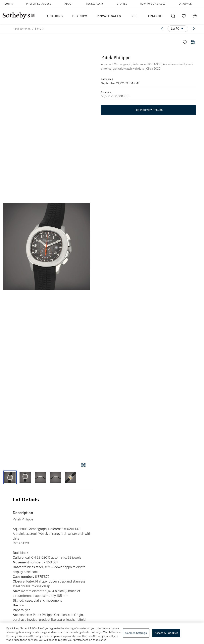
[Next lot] (194, 29)
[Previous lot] (162, 29)
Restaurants (95, 4)
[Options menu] (178, 29)
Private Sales (109, 16)
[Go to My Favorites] (184, 16)
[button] (47, 246)
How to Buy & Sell (153, 4)
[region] (102, 633)
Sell (134, 16)
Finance (155, 16)
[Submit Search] (173, 16)
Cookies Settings (136, 633)
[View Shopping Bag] (195, 16)
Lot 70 (39, 29)
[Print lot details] (193, 42)
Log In (9, 4)
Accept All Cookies (166, 633)
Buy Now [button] (80, 16)
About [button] (69, 4)
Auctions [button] (55, 16)
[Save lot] (185, 42)
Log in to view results (149, 110)
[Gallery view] (83, 465)
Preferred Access (39, 4)
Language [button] (185, 4)
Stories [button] (122, 4)
